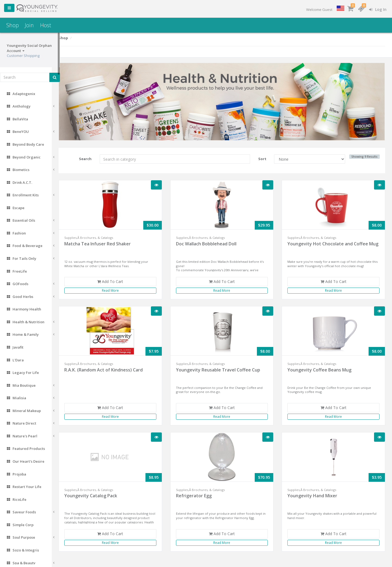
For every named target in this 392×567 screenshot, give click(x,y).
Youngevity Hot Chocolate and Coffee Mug (330, 245)
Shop (13, 25)
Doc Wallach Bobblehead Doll (212, 242)
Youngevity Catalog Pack (99, 494)
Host (46, 25)
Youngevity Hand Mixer (315, 494)
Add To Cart (117, 280)
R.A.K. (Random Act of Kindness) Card (112, 368)
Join (29, 25)
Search (93, 157)
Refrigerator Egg (199, 494)
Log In (378, 9)
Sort (265, 157)
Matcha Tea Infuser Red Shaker (106, 242)
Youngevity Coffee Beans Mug (322, 368)
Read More (117, 289)
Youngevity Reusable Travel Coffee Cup (224, 368)
